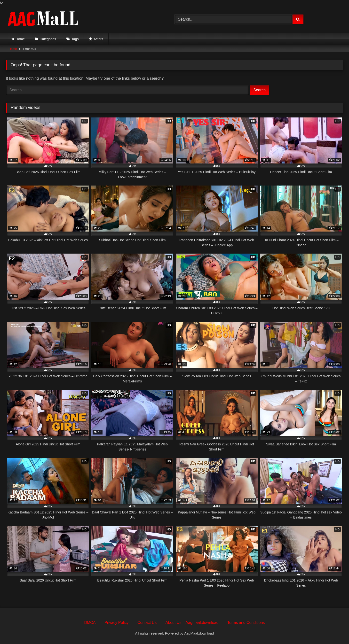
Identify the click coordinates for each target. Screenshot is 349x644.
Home (20, 39)
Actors (98, 39)
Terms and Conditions (246, 623)
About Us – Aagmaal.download (192, 623)
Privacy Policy (117, 623)
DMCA (90, 623)
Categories (48, 39)
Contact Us (147, 623)
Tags (75, 39)
